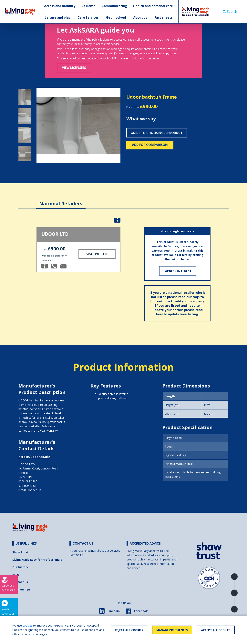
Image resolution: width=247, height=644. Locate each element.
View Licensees (74, 68)
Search (230, 12)
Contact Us (77, 555)
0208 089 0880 (28, 481)
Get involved (116, 17)
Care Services (88, 17)
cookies (27, 625)
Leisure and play (58, 17)
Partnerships (21, 589)
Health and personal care (153, 6)
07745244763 (27, 486)
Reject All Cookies (129, 630)
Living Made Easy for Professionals (37, 560)
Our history (20, 567)
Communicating (114, 6)
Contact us (20, 582)
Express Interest (178, 271)
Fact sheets (163, 17)
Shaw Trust (20, 552)
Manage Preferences (172, 630)
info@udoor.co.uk (30, 490)
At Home (88, 6)
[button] (43, 125)
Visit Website (97, 254)
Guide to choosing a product (157, 133)
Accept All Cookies (216, 630)
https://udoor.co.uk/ (34, 457)
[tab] (61, 201)
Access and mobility (60, 6)
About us (140, 17)
